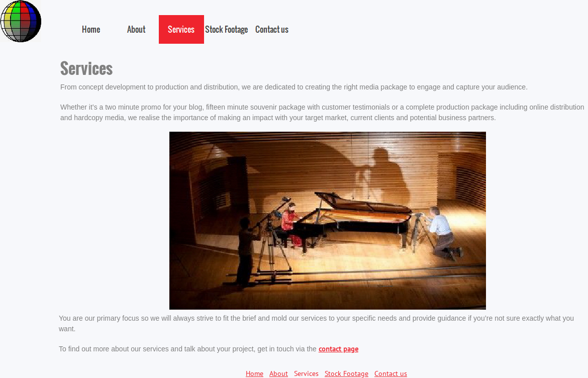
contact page (338, 349)
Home (255, 373)
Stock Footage (347, 373)
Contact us (391, 373)
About (279, 373)
